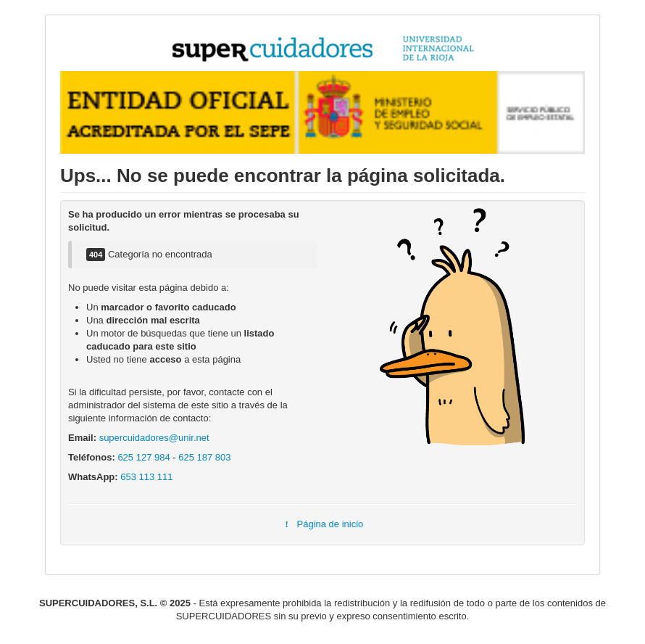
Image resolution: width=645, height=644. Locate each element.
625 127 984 (143, 457)
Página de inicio (323, 524)
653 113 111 (146, 477)
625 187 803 (204, 457)
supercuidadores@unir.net (154, 438)
